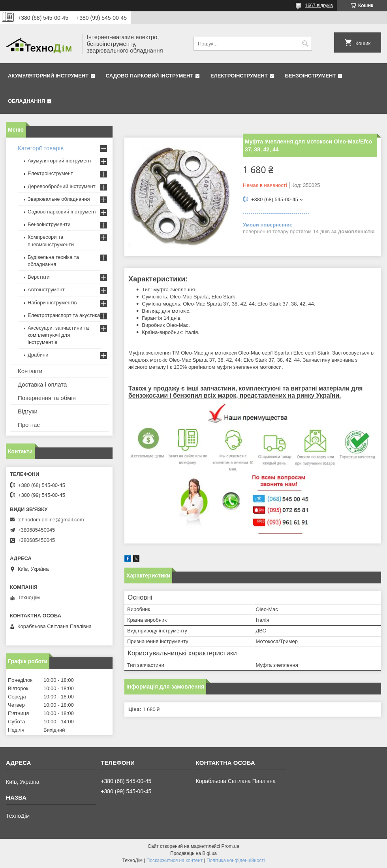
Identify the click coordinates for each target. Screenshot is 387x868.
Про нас (29, 425)
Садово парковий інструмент (150, 76)
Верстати (39, 277)
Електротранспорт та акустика (64, 315)
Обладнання (26, 101)
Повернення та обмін (47, 398)
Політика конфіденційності (236, 860)
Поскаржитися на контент (175, 860)
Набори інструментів (52, 303)
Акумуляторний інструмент (48, 76)
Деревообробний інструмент (62, 186)
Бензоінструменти (49, 224)
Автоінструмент (46, 290)
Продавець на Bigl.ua (193, 853)
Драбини (38, 355)
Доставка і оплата (42, 384)
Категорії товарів (41, 148)
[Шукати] (305, 44)
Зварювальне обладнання (59, 199)
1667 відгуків (319, 6)
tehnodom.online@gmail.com (51, 520)
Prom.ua (230, 846)
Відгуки (28, 411)
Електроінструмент (239, 76)
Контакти (30, 371)
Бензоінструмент (310, 76)
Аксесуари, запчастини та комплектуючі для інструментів (58, 335)
